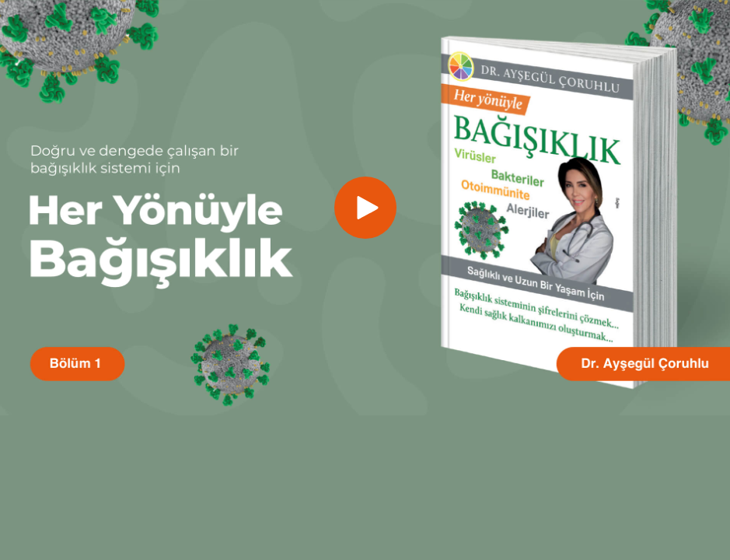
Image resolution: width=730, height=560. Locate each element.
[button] (365, 208)
